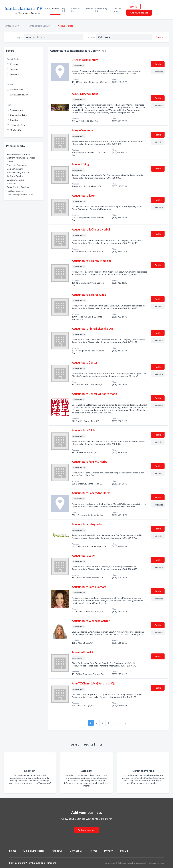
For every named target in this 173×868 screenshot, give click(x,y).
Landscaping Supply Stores (20, 195)
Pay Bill (63, 10)
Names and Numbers (44, 863)
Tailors (10, 161)
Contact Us (75, 10)
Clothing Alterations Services (21, 158)
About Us (57, 851)
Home (47, 9)
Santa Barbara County (39, 26)
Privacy (109, 851)
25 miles (14, 64)
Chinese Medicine (19, 115)
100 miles (15, 74)
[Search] (159, 37)
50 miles (14, 69)
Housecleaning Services (18, 172)
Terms (93, 851)
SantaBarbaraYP (12, 26)
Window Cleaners (15, 180)
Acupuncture (16, 110)
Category (18, 37)
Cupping (14, 120)
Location (91, 37)
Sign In (133, 7)
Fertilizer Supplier (15, 191)
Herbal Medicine (18, 125)
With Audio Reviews (20, 95)
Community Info (101, 10)
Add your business (139, 13)
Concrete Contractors (18, 165)
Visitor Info (117, 10)
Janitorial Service (15, 176)
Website (159, 72)
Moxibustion (16, 130)
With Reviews (17, 90)
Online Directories (34, 851)
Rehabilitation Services (18, 187)
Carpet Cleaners (15, 169)
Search (56, 9)
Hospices (11, 183)
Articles (89, 9)
